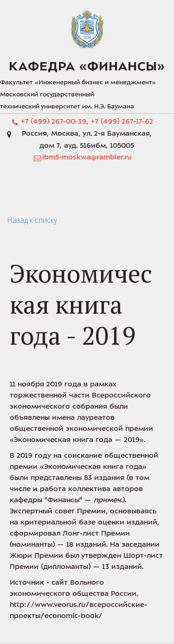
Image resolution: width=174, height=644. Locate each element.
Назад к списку (32, 220)
